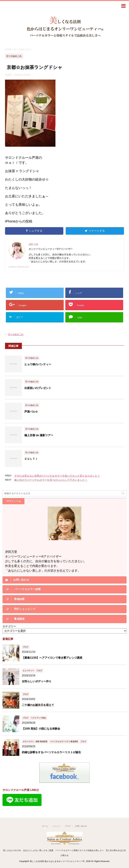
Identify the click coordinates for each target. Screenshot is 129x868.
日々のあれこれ (16, 334)
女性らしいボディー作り (37, 681)
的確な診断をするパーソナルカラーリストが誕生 (51, 752)
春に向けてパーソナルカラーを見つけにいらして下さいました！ (51, 480)
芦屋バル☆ (31, 412)
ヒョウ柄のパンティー (38, 364)
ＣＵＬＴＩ (31, 459)
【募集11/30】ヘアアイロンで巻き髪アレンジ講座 (52, 658)
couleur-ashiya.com (19, 267)
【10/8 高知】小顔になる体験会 (41, 729)
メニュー (56, 826)
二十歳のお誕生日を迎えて (38, 705)
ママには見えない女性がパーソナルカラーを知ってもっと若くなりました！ (57, 476)
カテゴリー (9, 626)
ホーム (45, 826)
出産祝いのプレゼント (38, 388)
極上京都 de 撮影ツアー (39, 435)
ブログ (68, 826)
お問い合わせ (81, 826)
